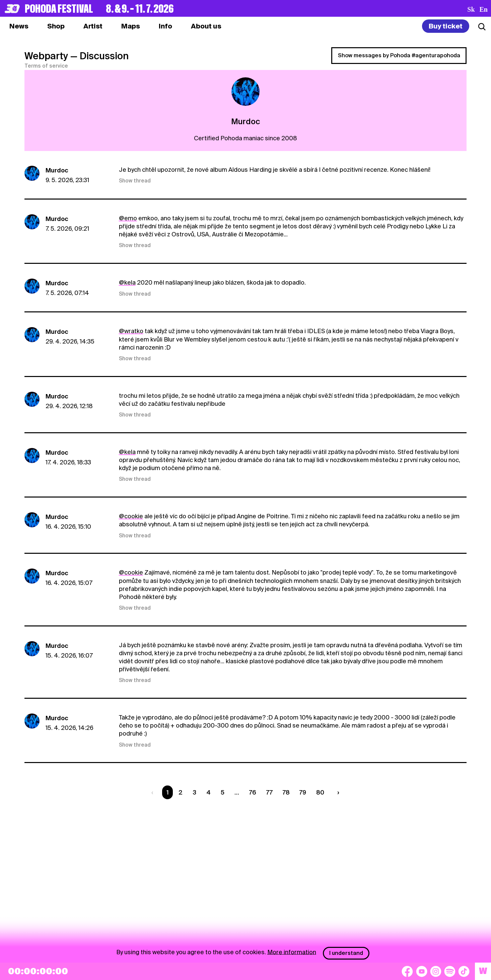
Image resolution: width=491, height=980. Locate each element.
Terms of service (46, 66)
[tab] (56, 26)
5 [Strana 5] (223, 792)
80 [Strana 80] (320, 792)
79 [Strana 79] (303, 792)
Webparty (46, 56)
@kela (127, 282)
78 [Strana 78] (286, 792)
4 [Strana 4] (208, 792)
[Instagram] (436, 971)
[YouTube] (422, 971)
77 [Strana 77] (269, 792)
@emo (128, 218)
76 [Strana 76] (253, 792)
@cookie (131, 516)
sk (471, 9)
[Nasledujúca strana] (337, 792)
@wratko (131, 331)
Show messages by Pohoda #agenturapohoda (399, 55)
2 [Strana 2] (181, 792)
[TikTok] (464, 971)
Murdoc (57, 170)
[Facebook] (407, 971)
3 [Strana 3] (194, 792)
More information (292, 952)
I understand (346, 953)
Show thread (135, 181)
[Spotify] (450, 971)
